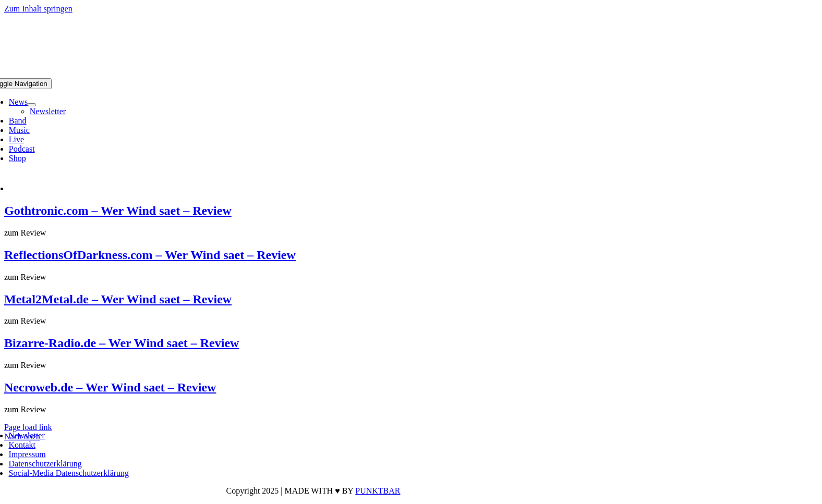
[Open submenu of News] (32, 105)
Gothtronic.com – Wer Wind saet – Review (118, 211)
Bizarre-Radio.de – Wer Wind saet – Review (122, 343)
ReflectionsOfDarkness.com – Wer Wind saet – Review (150, 255)
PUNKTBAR (378, 491)
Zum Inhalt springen (38, 9)
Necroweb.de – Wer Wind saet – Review (110, 387)
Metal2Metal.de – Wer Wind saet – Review (118, 299)
